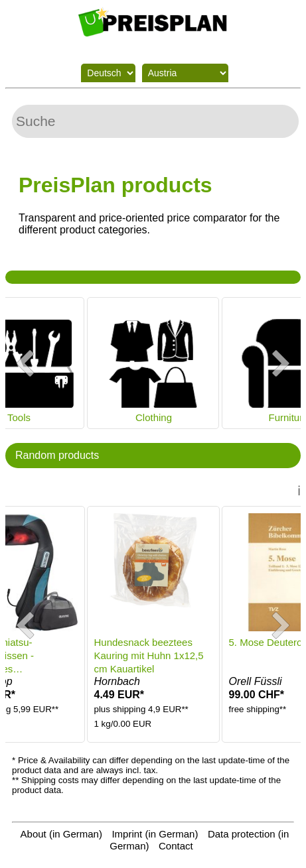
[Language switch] (108, 73)
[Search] (155, 121)
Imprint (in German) (155, 834)
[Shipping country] (185, 73)
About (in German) (61, 834)
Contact (176, 846)
